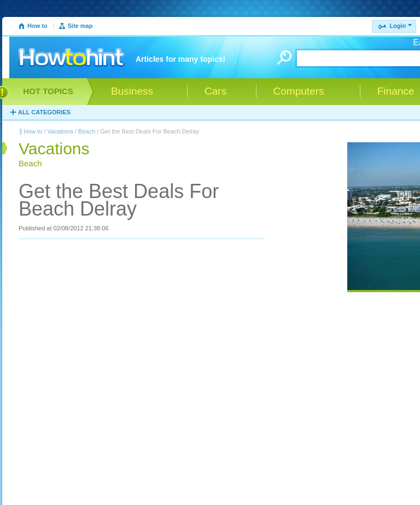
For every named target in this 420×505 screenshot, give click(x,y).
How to (37, 26)
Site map (80, 26)
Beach (87, 131)
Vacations (60, 131)
